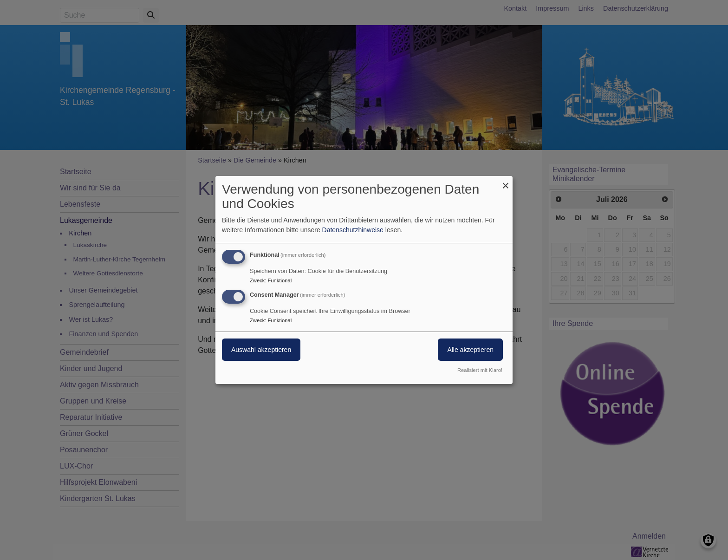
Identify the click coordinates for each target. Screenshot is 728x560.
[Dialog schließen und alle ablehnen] (506, 182)
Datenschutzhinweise (353, 230)
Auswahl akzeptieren (261, 350)
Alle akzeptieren (470, 350)
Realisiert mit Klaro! (480, 370)
